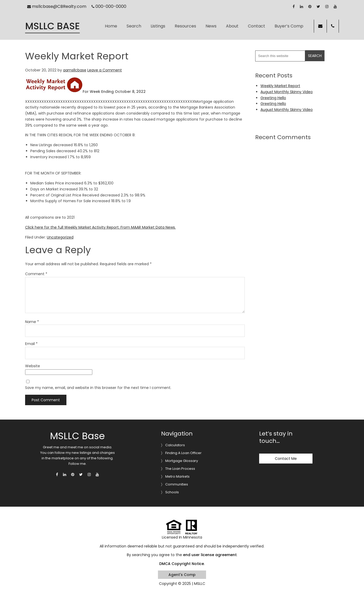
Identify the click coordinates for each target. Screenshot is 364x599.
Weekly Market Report (280, 86)
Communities (177, 484)
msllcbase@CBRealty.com (57, 6)
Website (33, 366)
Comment (36, 274)
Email (31, 344)
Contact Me (286, 459)
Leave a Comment (105, 70)
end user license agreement (210, 555)
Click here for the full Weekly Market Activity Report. (72, 227)
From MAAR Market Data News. (148, 227)
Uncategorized (60, 237)
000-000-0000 (109, 6)
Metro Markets (177, 476)
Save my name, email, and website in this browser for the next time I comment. (98, 388)
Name (32, 322)
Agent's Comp (182, 575)
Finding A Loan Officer (183, 453)
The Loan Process (180, 469)
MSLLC (200, 584)
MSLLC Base (52, 26)
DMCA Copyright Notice (182, 564)
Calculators (175, 445)
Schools (172, 492)
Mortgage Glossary (182, 461)
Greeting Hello (273, 98)
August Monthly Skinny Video (287, 92)
